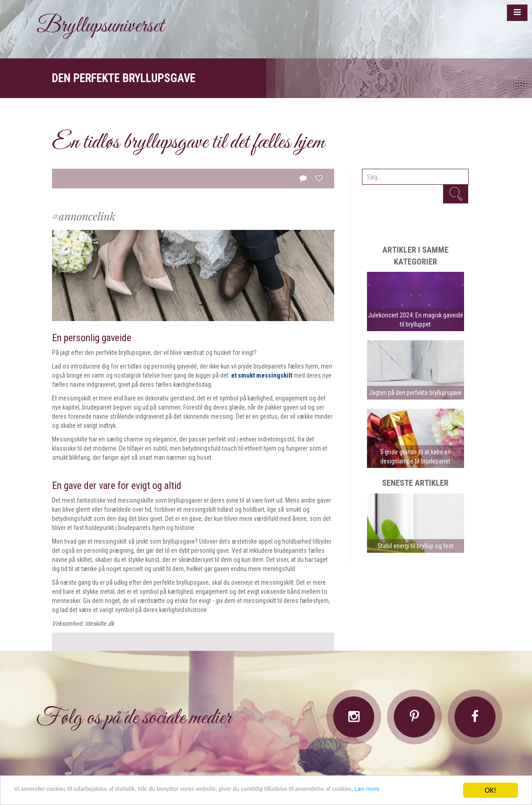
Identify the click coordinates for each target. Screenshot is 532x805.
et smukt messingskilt (262, 375)
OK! (491, 786)
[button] (517, 13)
